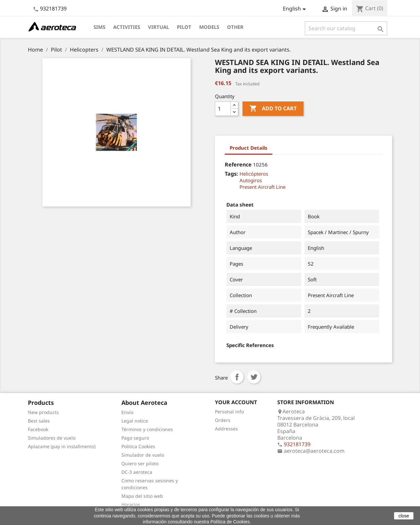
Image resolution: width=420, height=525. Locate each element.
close (404, 516)
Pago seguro (135, 438)
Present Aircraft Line (262, 187)
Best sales (39, 421)
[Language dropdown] (295, 9)
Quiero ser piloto (140, 463)
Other (235, 27)
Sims (99, 27)
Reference (238, 164)
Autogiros (251, 180)
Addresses (226, 429)
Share (237, 377)
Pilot (184, 27)
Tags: (231, 174)
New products (43, 412)
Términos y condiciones (147, 429)
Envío (127, 412)
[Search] (346, 28)
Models (209, 27)
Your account (236, 402)
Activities (127, 27)
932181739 (53, 9)
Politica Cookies (138, 446)
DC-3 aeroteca (137, 472)
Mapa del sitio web (142, 496)
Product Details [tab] (249, 148)
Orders (223, 420)
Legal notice (135, 421)
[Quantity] (223, 109)
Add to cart (273, 109)
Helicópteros (254, 174)
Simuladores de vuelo (52, 438)
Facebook (38, 429)
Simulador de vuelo (143, 455)
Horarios (131, 504)
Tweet (254, 377)
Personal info (229, 412)
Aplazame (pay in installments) (62, 446)
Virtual (158, 27)
